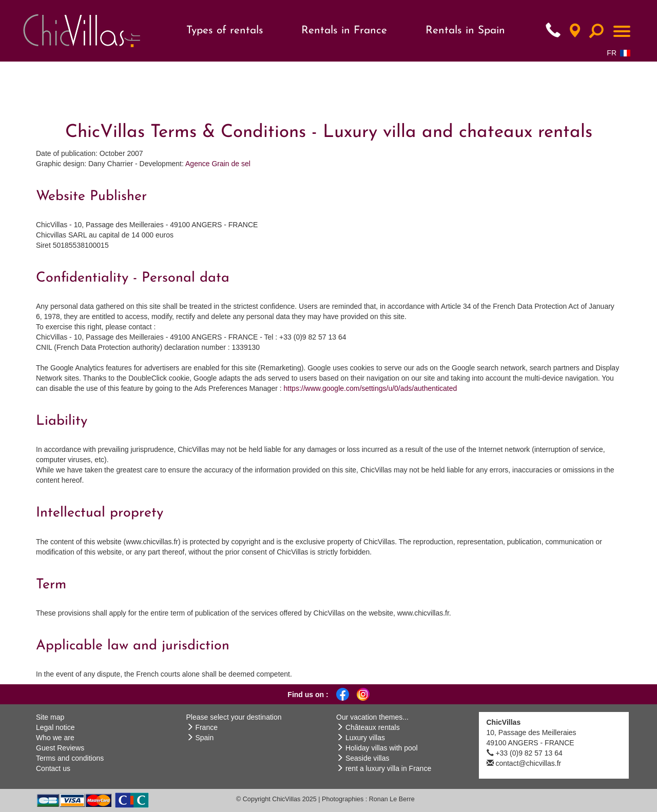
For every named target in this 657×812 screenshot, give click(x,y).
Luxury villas (365, 738)
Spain (204, 738)
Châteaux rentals (373, 727)
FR (619, 53)
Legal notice (55, 727)
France (206, 727)
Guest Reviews (60, 748)
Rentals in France (344, 31)
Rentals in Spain (465, 31)
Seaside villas (368, 758)
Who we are (55, 738)
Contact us (53, 768)
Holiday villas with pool (382, 748)
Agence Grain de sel (218, 164)
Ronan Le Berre (392, 799)
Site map (50, 717)
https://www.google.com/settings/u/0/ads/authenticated (371, 388)
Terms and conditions (70, 758)
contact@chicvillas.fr (528, 763)
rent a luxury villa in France (388, 768)
